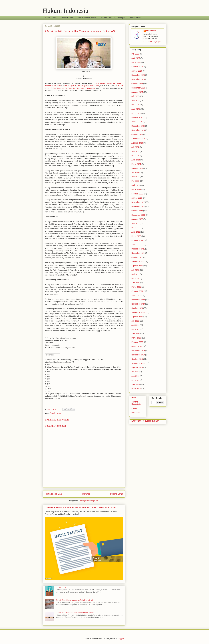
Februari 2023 (137, 194)
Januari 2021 (137, 295)
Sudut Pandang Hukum (87, 18)
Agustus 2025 (137, 92)
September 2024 (138, 139)
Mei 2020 (135, 329)
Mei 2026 (135, 54)
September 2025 (138, 88)
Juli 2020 (135, 321)
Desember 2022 (138, 202)
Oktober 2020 (137, 308)
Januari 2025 (137, 122)
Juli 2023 (135, 173)
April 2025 (136, 109)
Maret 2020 (136, 338)
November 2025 (138, 79)
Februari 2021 (137, 291)
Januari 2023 (137, 198)
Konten (134, 408)
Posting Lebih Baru (54, 494)
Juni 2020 (135, 325)
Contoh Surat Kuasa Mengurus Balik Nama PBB (74, 600)
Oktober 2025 (137, 84)
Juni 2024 (135, 151)
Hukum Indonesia (66, 11)
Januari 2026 (137, 71)
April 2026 (136, 58)
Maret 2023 (136, 190)
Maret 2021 (136, 287)
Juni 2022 (135, 223)
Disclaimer (136, 412)
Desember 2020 (138, 300)
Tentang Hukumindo (136, 403)
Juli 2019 (135, 372)
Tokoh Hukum (135, 18)
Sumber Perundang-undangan (113, 18)
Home (134, 398)
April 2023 (136, 185)
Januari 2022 (137, 245)
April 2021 (136, 283)
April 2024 (136, 160)
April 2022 (136, 232)
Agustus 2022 (137, 219)
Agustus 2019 (137, 367)
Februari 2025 (137, 117)
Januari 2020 (137, 346)
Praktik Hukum (67, 18)
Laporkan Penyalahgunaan (145, 421)
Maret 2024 (136, 164)
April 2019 (136, 385)
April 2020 (136, 334)
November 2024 (138, 130)
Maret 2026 (136, 62)
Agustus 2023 (137, 168)
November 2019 (138, 355)
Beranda (86, 494)
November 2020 (138, 304)
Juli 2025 (135, 96)
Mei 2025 (135, 105)
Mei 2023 (135, 181)
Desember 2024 (138, 126)
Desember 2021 (138, 249)
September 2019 (138, 363)
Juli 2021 (135, 270)
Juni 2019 (135, 376)
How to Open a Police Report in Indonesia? (81, 86)
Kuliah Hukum (51, 18)
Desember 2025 (138, 75)
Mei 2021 (135, 279)
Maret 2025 (136, 113)
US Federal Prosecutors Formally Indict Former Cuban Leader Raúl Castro (81, 507)
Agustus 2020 (137, 317)
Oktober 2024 (137, 134)
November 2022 (138, 206)
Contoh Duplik (61, 587)
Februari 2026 (137, 67)
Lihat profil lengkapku (152, 42)
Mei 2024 (135, 156)
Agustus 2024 (137, 143)
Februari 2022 (137, 240)
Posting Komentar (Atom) (89, 501)
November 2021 (138, 253)
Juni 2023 (135, 177)
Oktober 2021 (137, 257)
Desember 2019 (138, 351)
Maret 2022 (136, 236)
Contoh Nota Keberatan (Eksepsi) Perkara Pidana (75, 613)
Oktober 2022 (137, 211)
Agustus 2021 (137, 266)
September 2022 (138, 215)
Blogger (121, 639)
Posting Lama (117, 494)
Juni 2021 (135, 274)
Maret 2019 (136, 389)
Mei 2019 (135, 380)
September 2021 (138, 261)
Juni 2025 (135, 100)
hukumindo (151, 31)
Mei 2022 (135, 228)
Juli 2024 (135, 147)
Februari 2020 (137, 342)
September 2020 (138, 312)
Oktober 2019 (137, 359)
